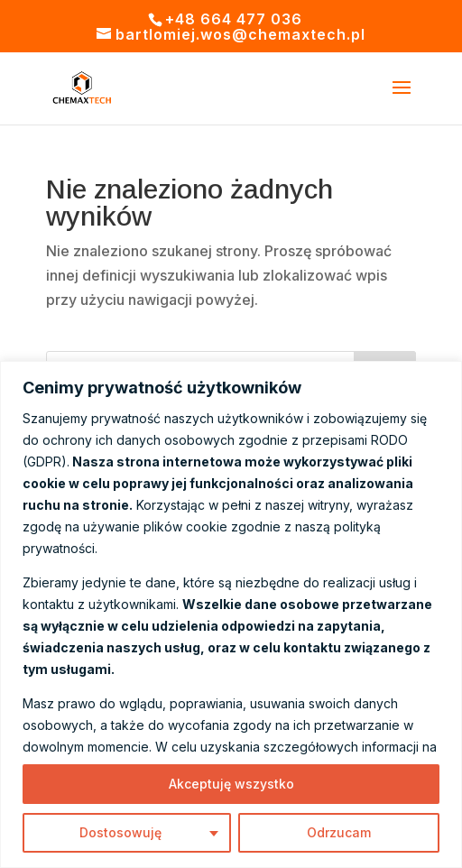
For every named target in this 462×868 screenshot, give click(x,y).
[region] (231, 614)
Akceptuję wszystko (231, 784)
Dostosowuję (120, 832)
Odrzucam (339, 832)
